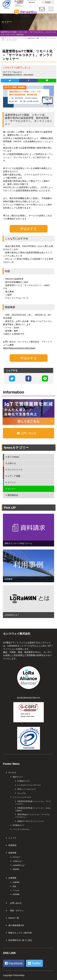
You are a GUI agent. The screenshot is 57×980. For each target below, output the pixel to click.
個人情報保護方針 (16, 925)
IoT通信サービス (24, 781)
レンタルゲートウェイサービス (29, 785)
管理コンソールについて (27, 789)
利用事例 (12, 845)
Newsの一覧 (14, 918)
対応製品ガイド (19, 825)
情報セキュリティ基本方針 (20, 933)
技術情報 (12, 853)
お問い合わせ (16, 903)
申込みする (29, 229)
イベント (12, 482)
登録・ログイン (17, 911)
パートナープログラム (21, 829)
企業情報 (12, 878)
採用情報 (16, 894)
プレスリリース (15, 470)
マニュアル (22, 793)
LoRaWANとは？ (19, 865)
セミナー (18, 72)
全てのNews (13, 457)
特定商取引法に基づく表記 (20, 940)
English (48, 2)
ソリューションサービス (22, 797)
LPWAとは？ (18, 861)
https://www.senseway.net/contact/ (19, 348)
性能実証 (16, 869)
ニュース (12, 838)
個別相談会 (13, 495)
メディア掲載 (14, 476)
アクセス (16, 890)
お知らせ (12, 463)
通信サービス (18, 777)
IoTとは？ (16, 857)
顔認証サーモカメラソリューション (31, 821)
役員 (14, 886)
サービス (12, 773)
